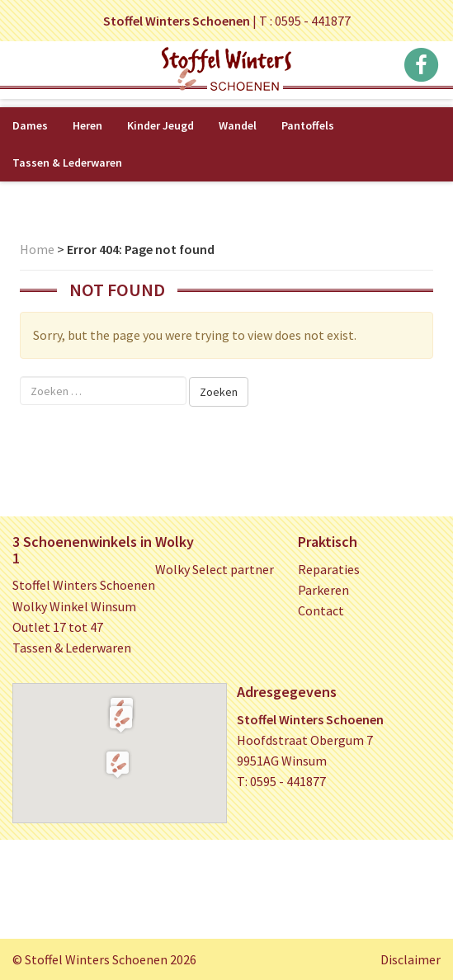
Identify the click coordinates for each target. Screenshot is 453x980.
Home (37, 249)
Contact (321, 610)
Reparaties (329, 569)
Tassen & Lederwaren (67, 163)
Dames (30, 125)
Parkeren (323, 590)
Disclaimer (411, 959)
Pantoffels (308, 125)
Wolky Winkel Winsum (74, 606)
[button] (121, 719)
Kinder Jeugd (160, 125)
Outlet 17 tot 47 (58, 627)
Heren (87, 125)
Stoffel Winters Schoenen (84, 585)
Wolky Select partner (215, 569)
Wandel (238, 125)
